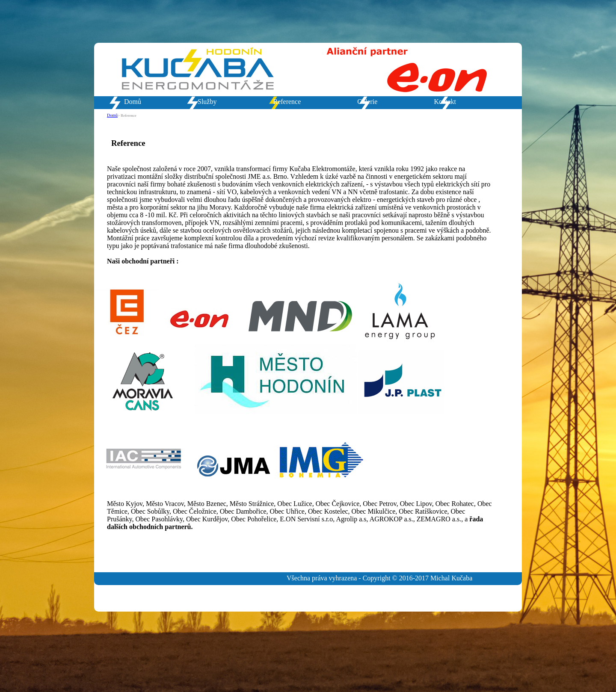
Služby (207, 102)
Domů (133, 102)
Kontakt (445, 102)
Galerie (367, 102)
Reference (287, 102)
